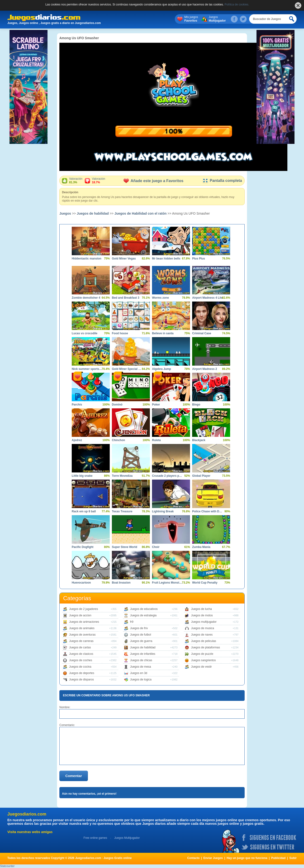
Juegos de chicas (141, 660)
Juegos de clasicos (81, 654)
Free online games (95, 838)
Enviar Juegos (213, 858)
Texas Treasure (122, 511)
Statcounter (7, 866)
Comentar (74, 776)
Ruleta (156, 440)
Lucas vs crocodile (85, 333)
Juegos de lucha (201, 609)
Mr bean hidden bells (166, 259)
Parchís (77, 405)
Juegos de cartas (80, 647)
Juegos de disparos (81, 679)
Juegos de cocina (80, 667)
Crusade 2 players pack (167, 476)
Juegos (217, 19)
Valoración (76, 181)
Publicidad (278, 858)
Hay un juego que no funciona (247, 858)
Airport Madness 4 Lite (207, 298)
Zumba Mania (201, 547)
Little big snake (82, 476)
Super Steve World (124, 547)
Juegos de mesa (141, 667)
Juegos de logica (141, 679)
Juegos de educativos (144, 609)
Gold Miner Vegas (124, 259)
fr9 (132, 622)
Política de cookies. (237, 5)
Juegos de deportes (82, 673)
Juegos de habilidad (93, 213)
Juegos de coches (81, 660)
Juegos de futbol (141, 635)
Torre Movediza (122, 476)
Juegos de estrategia (143, 615)
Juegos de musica (202, 628)
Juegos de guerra (141, 641)
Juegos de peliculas (203, 641)
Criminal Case (202, 333)
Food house (120, 333)
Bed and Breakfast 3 (126, 298)
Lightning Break (163, 511)
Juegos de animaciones (84, 622)
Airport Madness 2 (205, 369)
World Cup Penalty (205, 583)
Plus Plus (199, 259)
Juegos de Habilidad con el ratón (140, 213)
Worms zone (160, 298)
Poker (156, 405)
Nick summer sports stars (87, 369)
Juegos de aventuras (82, 635)
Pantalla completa (222, 181)
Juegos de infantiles (143, 654)
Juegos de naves (202, 635)
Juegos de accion (80, 615)
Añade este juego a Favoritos (153, 181)
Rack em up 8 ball (84, 511)
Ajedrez (77, 440)
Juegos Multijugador (127, 838)
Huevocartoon (81, 583)
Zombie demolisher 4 (86, 298)
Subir (293, 858)
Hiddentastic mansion (87, 259)
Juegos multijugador (204, 622)
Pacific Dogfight (83, 547)
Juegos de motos (202, 615)
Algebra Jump (161, 369)
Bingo (196, 405)
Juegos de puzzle (202, 654)
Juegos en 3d (139, 673)
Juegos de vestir (201, 667)
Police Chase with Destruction (208, 511)
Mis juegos (191, 19)
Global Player (201, 476)
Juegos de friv (139, 628)
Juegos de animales (82, 628)
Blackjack (199, 440)
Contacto (193, 858)
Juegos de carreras (81, 641)
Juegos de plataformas (205, 647)
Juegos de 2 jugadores (83, 609)
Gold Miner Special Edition (127, 369)
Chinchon (118, 440)
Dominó (117, 405)
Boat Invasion (121, 583)
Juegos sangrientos (203, 660)
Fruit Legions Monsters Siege (167, 583)
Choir (156, 547)
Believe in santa (163, 333)
